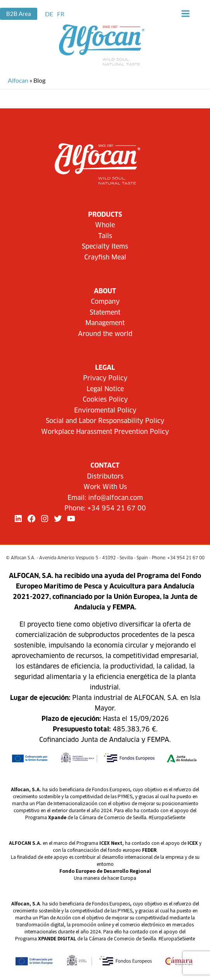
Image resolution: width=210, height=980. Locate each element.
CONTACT (105, 466)
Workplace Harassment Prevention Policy (105, 432)
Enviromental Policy (105, 411)
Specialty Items (105, 247)
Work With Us (105, 487)
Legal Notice (105, 389)
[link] (49, 14)
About (105, 291)
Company (105, 302)
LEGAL (105, 368)
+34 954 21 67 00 (117, 508)
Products (105, 215)
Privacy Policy (105, 378)
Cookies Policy (105, 400)
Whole (105, 225)
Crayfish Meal (105, 258)
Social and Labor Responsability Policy (105, 421)
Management (105, 323)
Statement (105, 313)
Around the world (105, 334)
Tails (105, 236)
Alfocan (18, 80)
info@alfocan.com (115, 498)
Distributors (105, 477)
